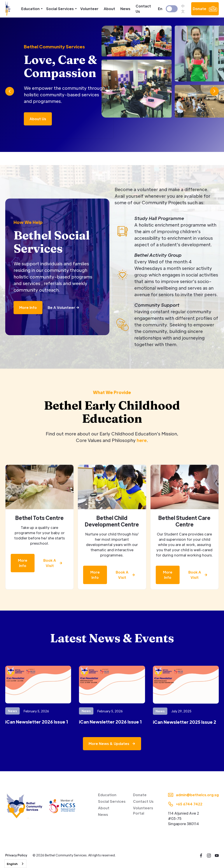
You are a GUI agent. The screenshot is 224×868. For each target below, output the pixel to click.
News (125, 9)
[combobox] (15, 864)
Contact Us (143, 9)
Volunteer (89, 9)
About (109, 9)
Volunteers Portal (143, 811)
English (12, 864)
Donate (140, 795)
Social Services (112, 801)
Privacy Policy (16, 855)
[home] (8, 9)
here (142, 440)
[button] (31, 9)
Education (107, 795)
